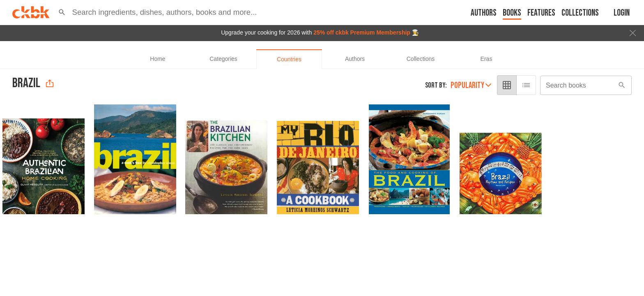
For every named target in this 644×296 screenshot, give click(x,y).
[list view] (526, 85)
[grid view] (507, 85)
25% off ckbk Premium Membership (362, 32)
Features (541, 13)
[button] (62, 12)
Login (622, 13)
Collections (580, 13)
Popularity (471, 85)
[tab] (158, 59)
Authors (484, 13)
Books (512, 13)
